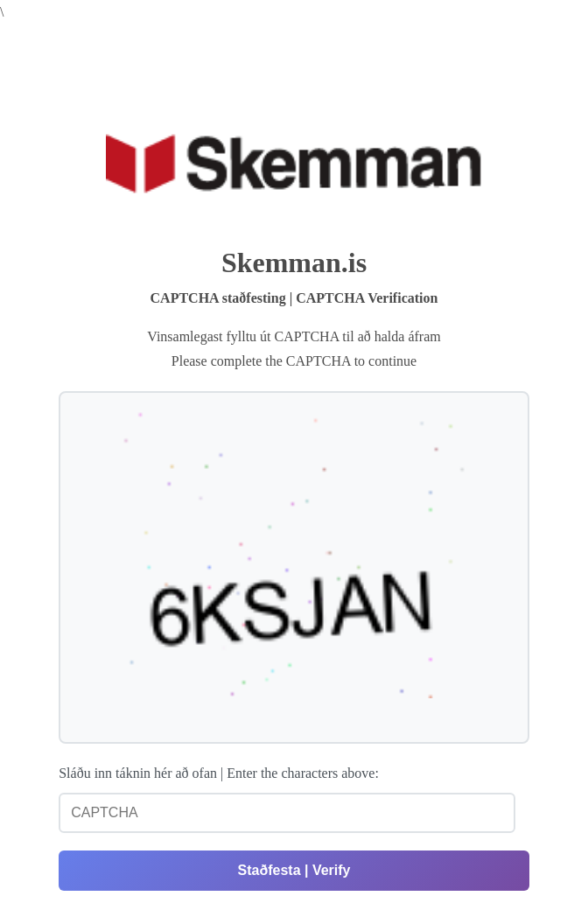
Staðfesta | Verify (294, 870)
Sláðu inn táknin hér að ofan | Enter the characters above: (219, 773)
